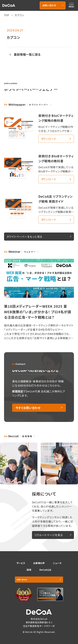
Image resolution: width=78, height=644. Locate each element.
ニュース (57, 563)
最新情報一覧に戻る (27, 54)
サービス (21, 563)
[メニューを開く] (71, 5)
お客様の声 (39, 563)
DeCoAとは (45, 570)
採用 (29, 570)
